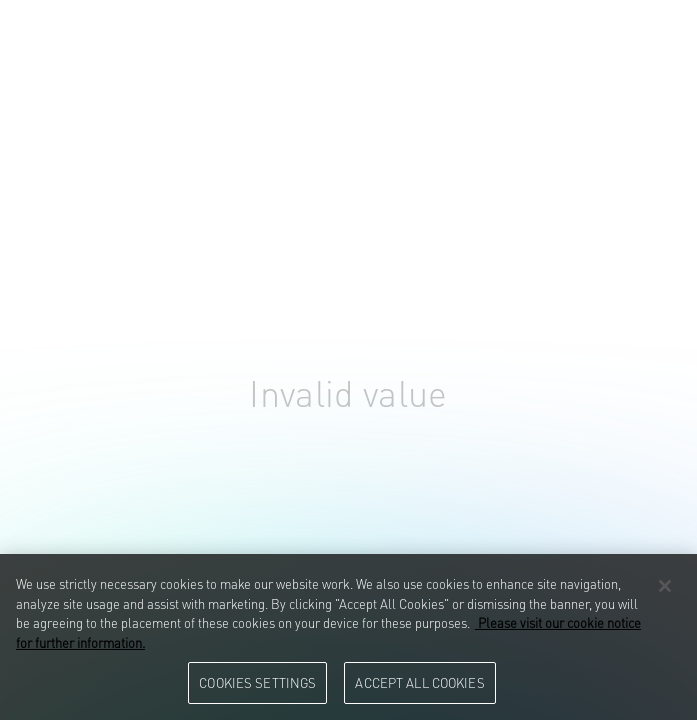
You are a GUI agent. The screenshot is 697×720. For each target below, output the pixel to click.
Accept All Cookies (419, 682)
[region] (348, 637)
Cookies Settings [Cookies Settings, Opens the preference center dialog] (257, 682)
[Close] (665, 586)
